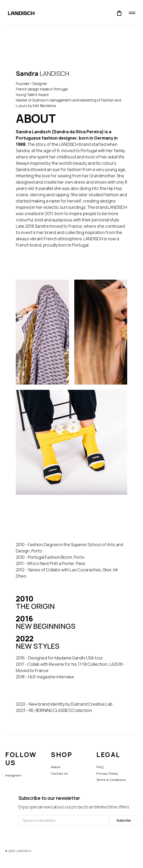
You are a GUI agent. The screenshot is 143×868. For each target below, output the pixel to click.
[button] (119, 13)
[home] (19, 13)
